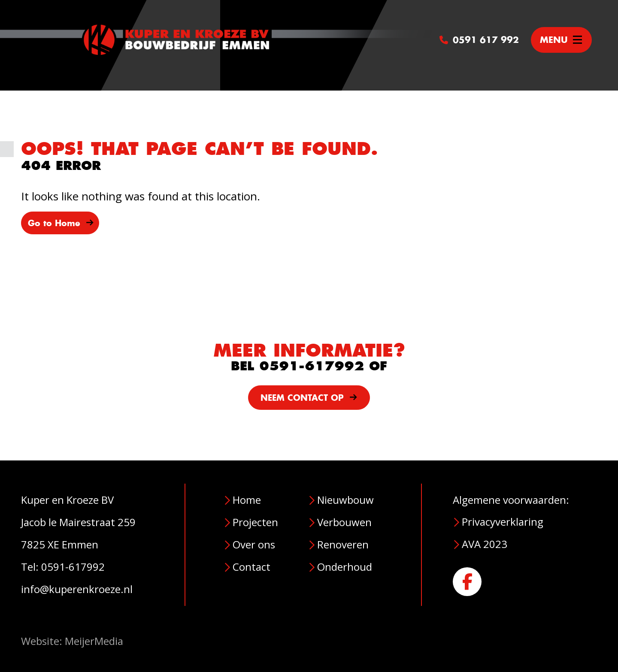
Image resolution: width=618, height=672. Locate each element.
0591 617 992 (479, 40)
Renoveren (343, 544)
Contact (251, 567)
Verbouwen (344, 522)
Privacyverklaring (503, 522)
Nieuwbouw (345, 500)
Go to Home (61, 223)
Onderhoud (345, 567)
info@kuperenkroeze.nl (77, 589)
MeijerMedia (94, 641)
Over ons (254, 544)
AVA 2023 (485, 544)
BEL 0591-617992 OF (309, 366)
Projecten (255, 522)
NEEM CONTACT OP (309, 398)
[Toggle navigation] (561, 40)
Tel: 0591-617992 (63, 567)
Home (247, 500)
